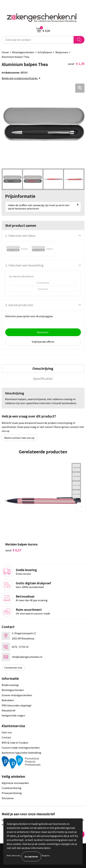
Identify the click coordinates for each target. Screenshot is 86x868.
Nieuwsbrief (9, 710)
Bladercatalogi (10, 685)
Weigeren (46, 856)
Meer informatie (14, 856)
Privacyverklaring (12, 793)
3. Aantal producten (19, 305)
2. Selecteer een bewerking (24, 265)
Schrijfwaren (45, 52)
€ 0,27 (13, 550)
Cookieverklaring (12, 788)
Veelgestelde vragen (13, 715)
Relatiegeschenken (23, 52)
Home (5, 52)
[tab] (43, 368)
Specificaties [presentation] (43, 378)
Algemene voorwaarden (15, 783)
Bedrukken (8, 700)
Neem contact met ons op (19, 438)
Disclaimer (8, 798)
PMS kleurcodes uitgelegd (16, 705)
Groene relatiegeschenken (17, 695)
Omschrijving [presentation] (43, 368)
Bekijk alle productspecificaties (21, 78)
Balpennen (62, 52)
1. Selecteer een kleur (20, 236)
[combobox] (38, 40)
